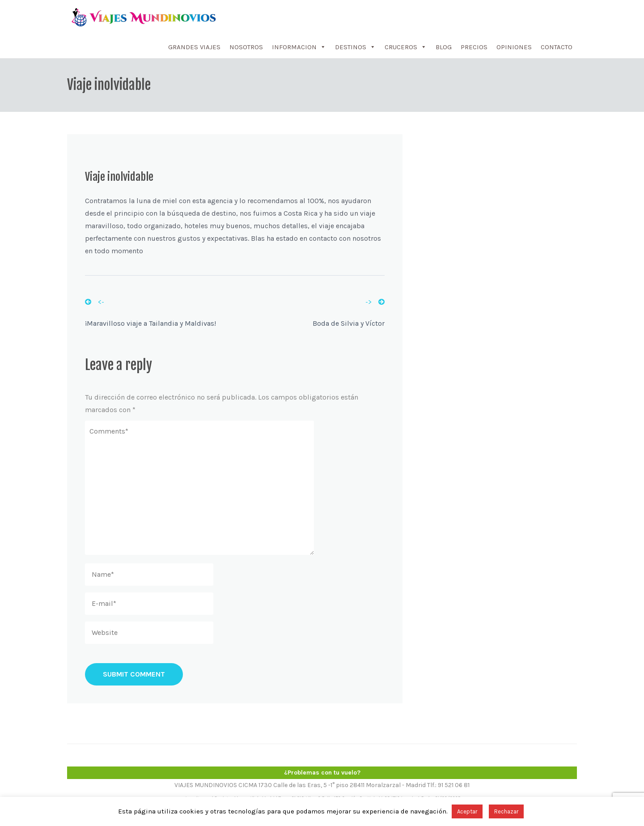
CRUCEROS (406, 47)
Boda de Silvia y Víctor (349, 323)
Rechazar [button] (506, 811)
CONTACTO (557, 47)
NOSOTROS (246, 47)
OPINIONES (514, 47)
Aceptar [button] (467, 811)
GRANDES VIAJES (194, 47)
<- (95, 302)
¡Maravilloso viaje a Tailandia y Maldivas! (150, 323)
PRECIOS (474, 47)
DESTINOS (355, 47)
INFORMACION (299, 47)
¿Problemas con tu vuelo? (322, 773)
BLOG (444, 47)
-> (375, 302)
